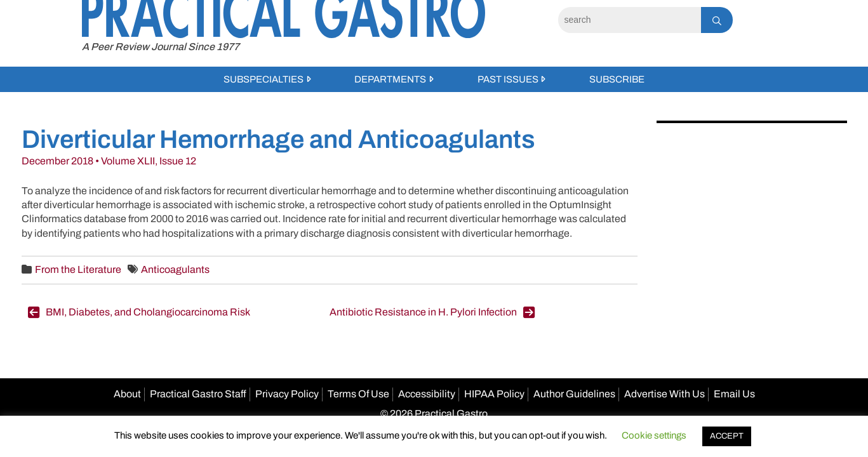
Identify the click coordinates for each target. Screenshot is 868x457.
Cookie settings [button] (654, 435)
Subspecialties (264, 79)
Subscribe (617, 79)
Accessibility (427, 394)
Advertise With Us (664, 394)
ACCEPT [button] (727, 436)
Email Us (734, 394)
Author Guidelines (574, 394)
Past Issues (508, 79)
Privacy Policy (287, 394)
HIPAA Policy (494, 394)
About (127, 394)
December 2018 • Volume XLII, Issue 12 (109, 161)
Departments (390, 79)
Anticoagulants (175, 269)
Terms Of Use (358, 394)
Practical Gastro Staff (198, 394)
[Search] (630, 20)
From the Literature (78, 269)
